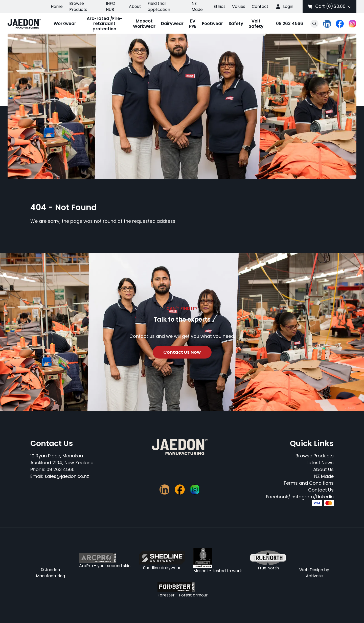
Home (57, 6)
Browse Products (78, 6)
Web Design (311, 570)
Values (239, 6)
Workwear (65, 24)
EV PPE (193, 24)
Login (288, 6)
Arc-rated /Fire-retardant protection (105, 24)
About (135, 6)
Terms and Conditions (309, 483)
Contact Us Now (182, 352)
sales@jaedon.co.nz (67, 476)
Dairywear (172, 24)
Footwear (212, 24)
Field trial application (159, 6)
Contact (260, 6)
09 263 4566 (285, 24)
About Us (323, 469)
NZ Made (197, 6)
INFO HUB (111, 6)
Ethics (220, 6)
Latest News (320, 463)
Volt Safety (256, 24)
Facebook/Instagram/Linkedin (300, 497)
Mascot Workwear (144, 24)
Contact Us (321, 490)
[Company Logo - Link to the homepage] (24, 24)
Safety (236, 24)
